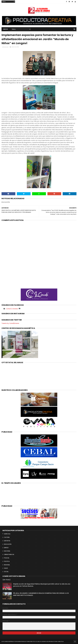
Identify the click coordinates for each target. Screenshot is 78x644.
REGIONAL (7, 565)
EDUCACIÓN (15, 47)
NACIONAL (7, 551)
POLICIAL (7, 558)
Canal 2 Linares (12, 309)
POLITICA (7, 561)
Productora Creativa (56, 641)
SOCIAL (6, 572)
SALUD (6, 568)
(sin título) (6, 580)
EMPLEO (6, 548)
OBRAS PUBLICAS (9, 554)
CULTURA (7, 537)
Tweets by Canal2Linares (10, 323)
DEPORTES (7, 541)
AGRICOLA (7, 534)
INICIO (5, 29)
